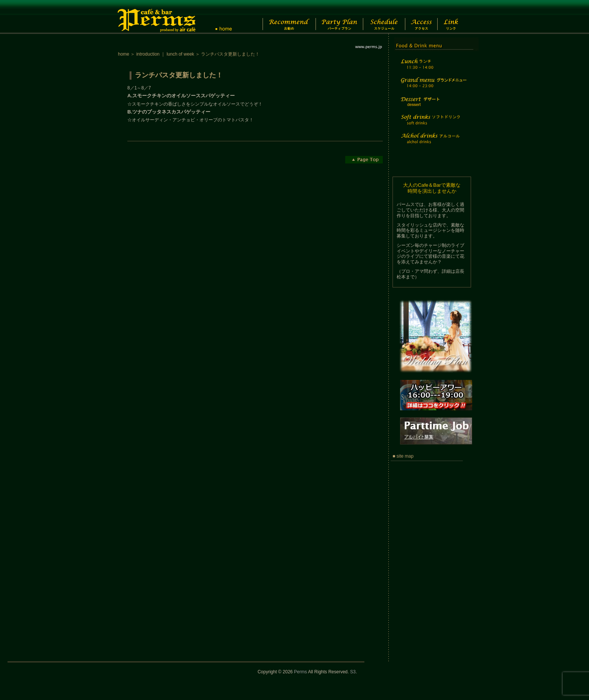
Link (458, 17)
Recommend (283, 17)
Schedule (383, 17)
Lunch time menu (433, 68)
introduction (148, 54)
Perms (301, 672)
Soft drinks (433, 124)
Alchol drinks (433, 143)
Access (425, 17)
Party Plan (336, 17)
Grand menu (433, 87)
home (124, 54)
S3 (353, 672)
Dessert (433, 107)
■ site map (403, 456)
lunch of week (180, 54)
